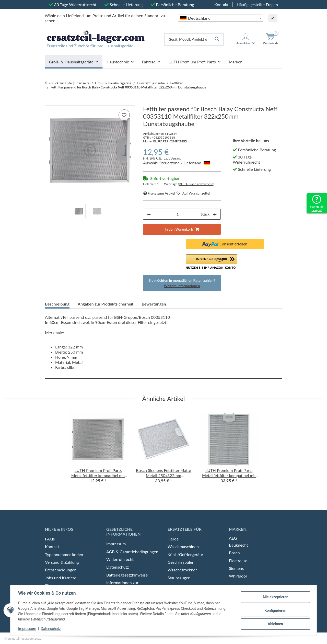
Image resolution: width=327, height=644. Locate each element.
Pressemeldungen (61, 570)
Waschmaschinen (183, 546)
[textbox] (220, 18)
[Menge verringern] (149, 214)
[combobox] (220, 18)
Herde (173, 539)
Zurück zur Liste (60, 83)
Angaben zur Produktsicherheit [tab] (106, 304)
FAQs (50, 539)
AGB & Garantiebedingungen (132, 552)
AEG (233, 538)
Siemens (236, 568)
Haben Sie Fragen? (317, 208)
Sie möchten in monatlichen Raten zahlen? (182, 283)
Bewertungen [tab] (154, 304)
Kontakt (221, 4)
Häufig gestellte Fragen (257, 4)
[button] (246, 39)
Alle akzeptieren (275, 597)
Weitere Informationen (182, 286)
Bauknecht (238, 545)
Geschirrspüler (181, 562)
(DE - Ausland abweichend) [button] (196, 184)
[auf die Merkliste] (124, 115)
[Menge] (178, 214)
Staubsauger (179, 578)
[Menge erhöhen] (215, 214)
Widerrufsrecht (120, 559)
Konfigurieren (275, 611)
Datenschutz (51, 629)
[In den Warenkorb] (49, 103)
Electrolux (238, 561)
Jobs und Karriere (61, 578)
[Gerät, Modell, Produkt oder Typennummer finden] (188, 39)
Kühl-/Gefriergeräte (185, 554)
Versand (176, 158)
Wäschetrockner (182, 570)
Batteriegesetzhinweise (127, 575)
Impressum (28, 629)
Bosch (234, 553)
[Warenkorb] (270, 39)
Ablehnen (275, 624)
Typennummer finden (64, 554)
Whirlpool (238, 576)
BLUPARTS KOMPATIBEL (170, 141)
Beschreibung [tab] (57, 304)
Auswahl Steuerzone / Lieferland (177, 163)
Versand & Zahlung (62, 562)
